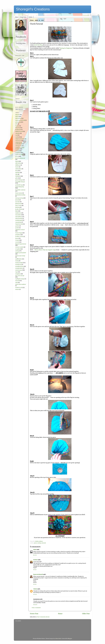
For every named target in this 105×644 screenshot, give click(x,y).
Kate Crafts (18, 205)
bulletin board (19, 131)
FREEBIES (18, 176)
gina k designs (19, 180)
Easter (17, 167)
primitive (18, 235)
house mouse (19, 193)
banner (17, 126)
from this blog (38, 45)
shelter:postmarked (21, 253)
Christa (35, 589)
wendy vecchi (19, 288)
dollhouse (18, 165)
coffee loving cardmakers (19, 143)
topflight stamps (20, 279)
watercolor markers (21, 284)
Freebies (30, 17)
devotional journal (20, 158)
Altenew (17, 115)
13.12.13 (35, 605)
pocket (17, 228)
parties (17, 226)
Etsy (16, 171)
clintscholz (58, 639)
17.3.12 (35, 570)
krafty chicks (19, 209)
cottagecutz (18, 146)
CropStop (18, 153)
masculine (18, 215)
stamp (17, 261)
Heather (35, 560)
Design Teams (23, 17)
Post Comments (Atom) (43, 617)
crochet (17, 151)
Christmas (18, 141)
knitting (18, 207)
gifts (17, 178)
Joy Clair (18, 202)
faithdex (18, 172)
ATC (16, 124)
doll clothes (18, 163)
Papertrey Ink (19, 224)
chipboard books (20, 139)
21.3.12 (35, 594)
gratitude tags (19, 185)
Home (17, 17)
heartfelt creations (20, 190)
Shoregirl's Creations (33, 9)
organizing (18, 222)
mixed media (19, 218)
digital (17, 161)
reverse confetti (20, 247)
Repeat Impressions (21, 244)
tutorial (44, 543)
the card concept (20, 276)
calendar (18, 133)
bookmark (18, 130)
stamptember (19, 268)
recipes (17, 240)
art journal (18, 122)
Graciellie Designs (20, 182)
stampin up (18, 264)
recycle (17, 242)
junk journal (18, 204)
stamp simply (19, 263)
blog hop (18, 128)
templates (18, 274)
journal (17, 200)
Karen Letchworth (38, 574)
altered (17, 117)
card (17, 135)
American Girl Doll (20, 120)
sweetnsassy (19, 270)
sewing (39, 543)
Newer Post (34, 614)
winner (17, 289)
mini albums (19, 217)
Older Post (86, 614)
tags (17, 272)
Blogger (70, 639)
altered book (19, 118)
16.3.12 (35, 555)
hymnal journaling (20, 195)
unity (17, 283)
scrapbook (18, 249)
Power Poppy (19, 233)
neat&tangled (19, 220)
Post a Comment (36, 608)
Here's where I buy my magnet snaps (45, 250)
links (17, 211)
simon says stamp (20, 256)
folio (17, 174)
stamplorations (20, 266)
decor (17, 156)
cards (17, 137)
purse (35, 543)
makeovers (18, 213)
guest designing (20, 187)
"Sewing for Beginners (66, 48)
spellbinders (19, 259)
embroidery (18, 169)
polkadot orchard (20, 230)
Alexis (35, 550)
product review (19, 236)
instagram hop (19, 198)
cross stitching (19, 154)
